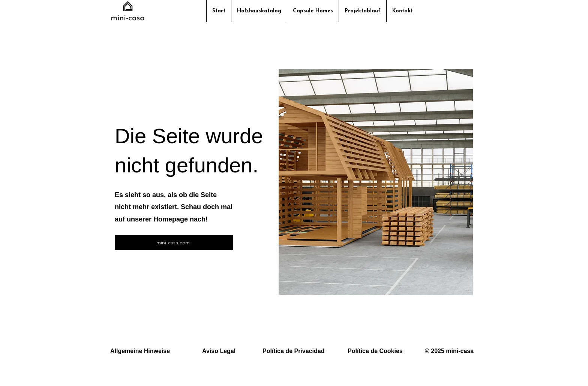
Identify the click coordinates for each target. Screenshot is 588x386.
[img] (128, 20)
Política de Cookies (375, 351)
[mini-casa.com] (174, 242)
